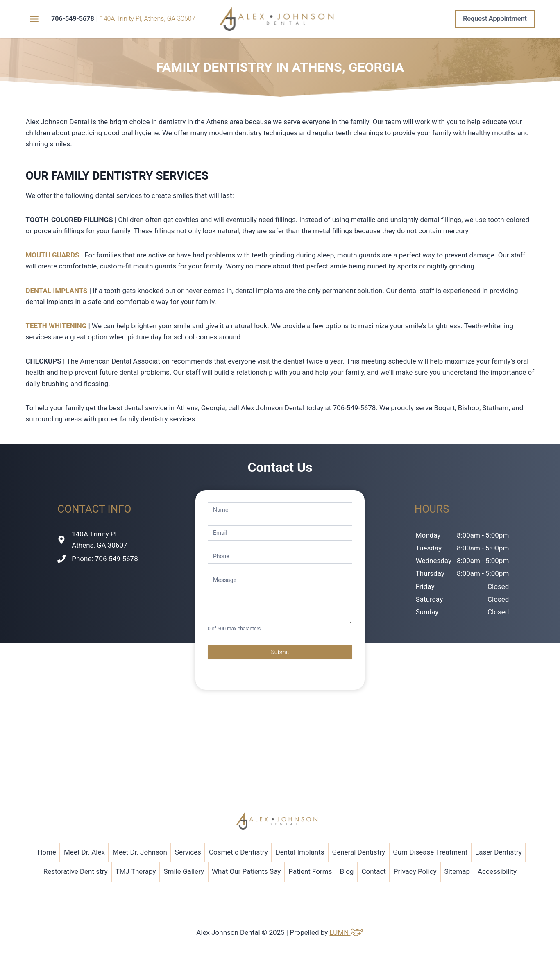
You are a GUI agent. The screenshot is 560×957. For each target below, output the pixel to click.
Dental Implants (300, 852)
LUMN (347, 932)
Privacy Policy (415, 871)
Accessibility (497, 871)
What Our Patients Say (246, 871)
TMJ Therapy (135, 871)
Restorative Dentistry (76, 871)
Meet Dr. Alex (84, 852)
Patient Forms (310, 871)
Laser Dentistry (499, 852)
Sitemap (457, 871)
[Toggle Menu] (34, 19)
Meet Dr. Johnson (140, 852)
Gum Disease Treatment (430, 852)
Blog (347, 871)
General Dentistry (359, 852)
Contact (373, 871)
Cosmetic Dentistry (238, 852)
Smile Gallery (184, 871)
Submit (280, 652)
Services (188, 852)
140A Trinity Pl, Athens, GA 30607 (148, 19)
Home (47, 852)
